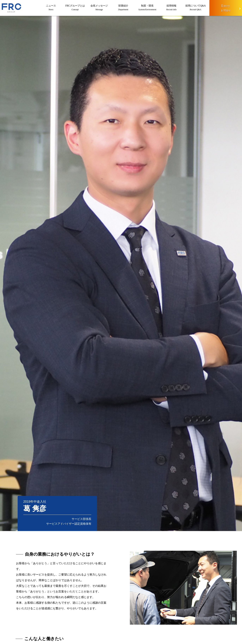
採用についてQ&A (196, 8)
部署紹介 (123, 8)
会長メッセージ (99, 8)
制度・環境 (147, 8)
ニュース (51, 8)
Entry (226, 8)
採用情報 (172, 8)
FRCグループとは (75, 8)
